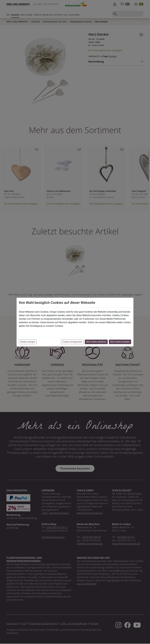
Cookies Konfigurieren (72, 342)
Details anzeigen (28, 342)
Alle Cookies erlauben (120, 342)
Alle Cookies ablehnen (96, 342)
